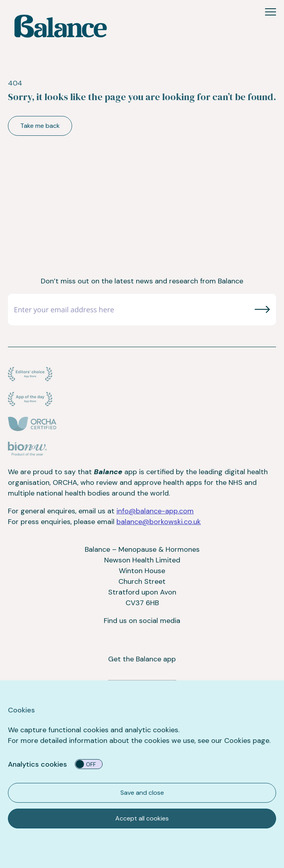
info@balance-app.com (155, 511)
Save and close (142, 793)
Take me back (40, 126)
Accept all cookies (142, 818)
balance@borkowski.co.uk (159, 522)
